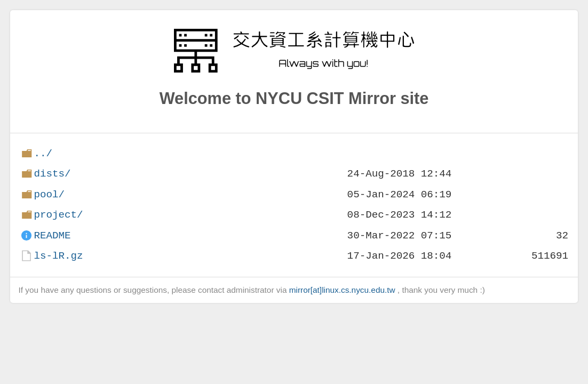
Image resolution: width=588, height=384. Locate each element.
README (52, 235)
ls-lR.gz (58, 256)
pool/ (49, 194)
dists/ (52, 174)
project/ (58, 215)
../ (43, 153)
